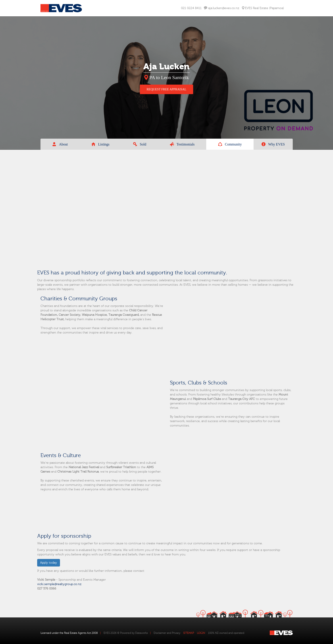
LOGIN (201, 633)
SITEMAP (189, 633)
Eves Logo (61, 8)
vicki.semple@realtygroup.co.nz (59, 584)
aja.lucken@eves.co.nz (221, 8)
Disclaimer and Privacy (167, 633)
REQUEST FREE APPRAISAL (166, 89)
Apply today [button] (49, 563)
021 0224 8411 (191, 8)
